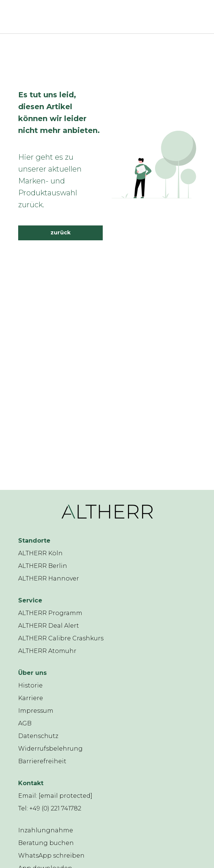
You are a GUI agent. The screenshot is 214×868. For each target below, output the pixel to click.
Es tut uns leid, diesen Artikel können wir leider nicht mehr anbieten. (59, 113)
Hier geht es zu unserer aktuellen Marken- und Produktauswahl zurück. (50, 181)
